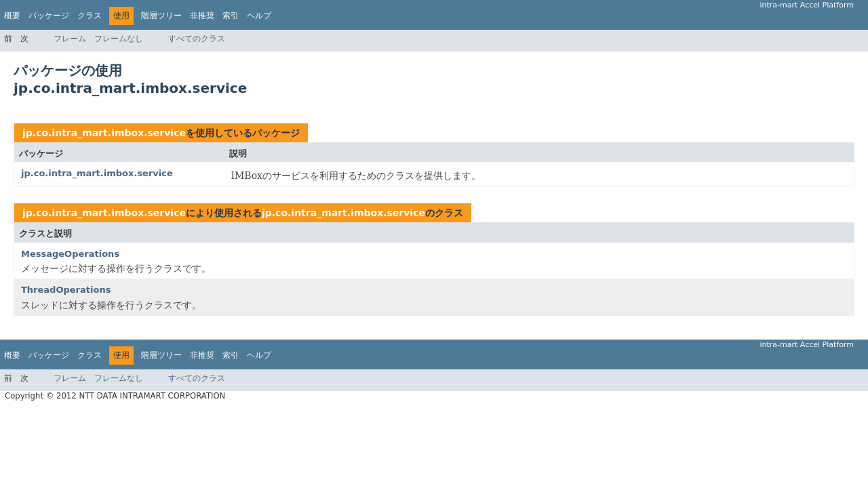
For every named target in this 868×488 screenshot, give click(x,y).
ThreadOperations (66, 290)
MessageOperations (70, 254)
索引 (231, 16)
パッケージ (49, 16)
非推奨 (202, 16)
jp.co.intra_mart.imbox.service (104, 133)
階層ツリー (161, 16)
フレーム (70, 39)
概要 (12, 16)
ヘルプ (259, 16)
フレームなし (119, 39)
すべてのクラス (197, 39)
